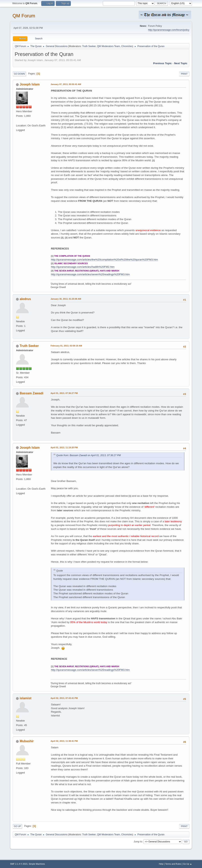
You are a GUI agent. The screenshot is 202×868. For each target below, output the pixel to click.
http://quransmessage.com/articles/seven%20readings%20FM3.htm (90, 274)
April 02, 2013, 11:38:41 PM (64, 741)
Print (184, 74)
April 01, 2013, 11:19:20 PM (64, 447)
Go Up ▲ (188, 864)
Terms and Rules (173, 864)
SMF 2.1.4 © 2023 (19, 864)
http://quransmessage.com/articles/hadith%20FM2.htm (83, 267)
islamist (26, 698)
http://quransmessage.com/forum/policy (169, 30)
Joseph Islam (30, 84)
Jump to (138, 842)
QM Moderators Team (108, 46)
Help (161, 864)
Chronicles (127, 46)
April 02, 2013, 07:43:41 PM (64, 698)
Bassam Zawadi (32, 393)
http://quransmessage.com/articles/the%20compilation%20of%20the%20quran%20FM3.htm (104, 260)
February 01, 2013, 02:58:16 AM (66, 346)
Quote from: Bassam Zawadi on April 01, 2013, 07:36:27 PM (88, 455)
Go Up (17, 826)
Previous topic (162, 63)
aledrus (25, 299)
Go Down (19, 74)
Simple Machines (37, 864)
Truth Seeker (89, 46)
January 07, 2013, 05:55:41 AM (66, 84)
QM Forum (24, 16)
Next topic (181, 63)
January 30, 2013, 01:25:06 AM (66, 299)
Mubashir (27, 741)
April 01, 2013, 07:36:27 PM (64, 393)
